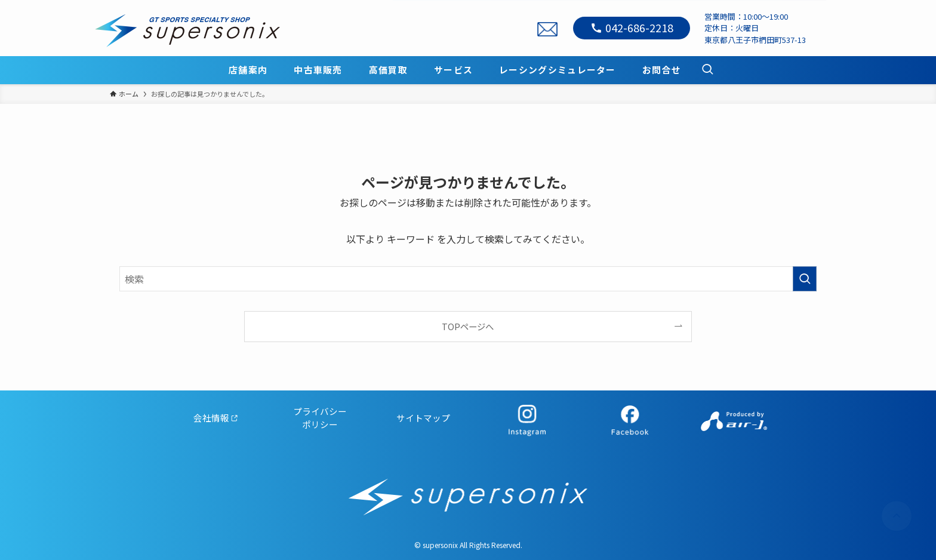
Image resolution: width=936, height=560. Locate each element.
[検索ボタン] (707, 70)
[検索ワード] (468, 279)
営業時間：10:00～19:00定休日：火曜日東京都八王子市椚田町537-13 (755, 28)
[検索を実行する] (805, 279)
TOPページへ (468, 326)
